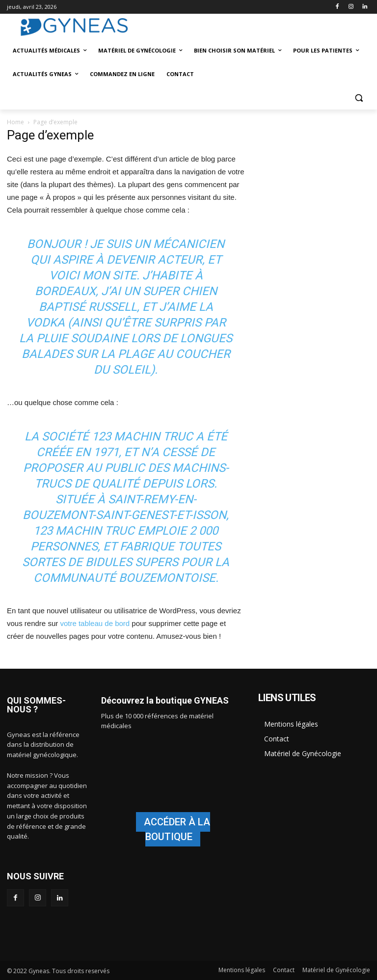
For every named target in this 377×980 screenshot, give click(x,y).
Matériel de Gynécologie (303, 753)
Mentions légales (291, 724)
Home (15, 122)
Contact (277, 739)
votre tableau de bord (95, 623)
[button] (359, 98)
